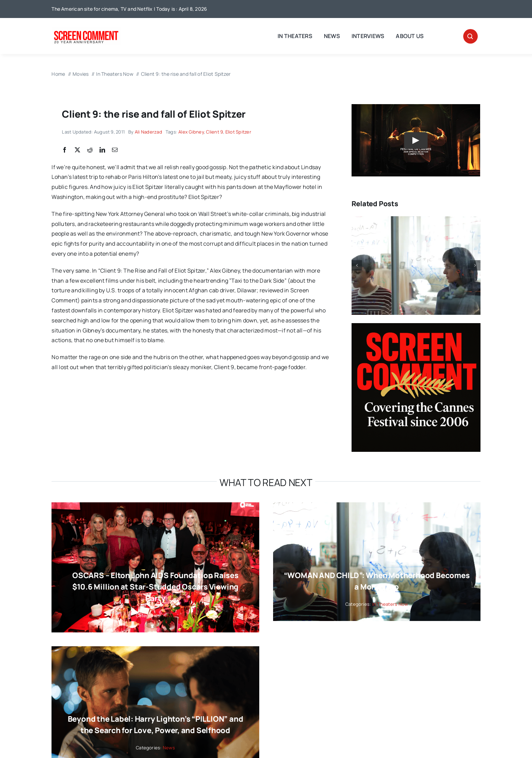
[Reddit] (90, 150)
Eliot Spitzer (238, 132)
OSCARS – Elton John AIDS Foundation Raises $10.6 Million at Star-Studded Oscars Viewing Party (155, 587)
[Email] (115, 150)
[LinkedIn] (102, 150)
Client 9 (214, 132)
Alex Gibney (191, 132)
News (169, 615)
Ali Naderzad (148, 132)
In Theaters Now (390, 604)
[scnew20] (86, 30)
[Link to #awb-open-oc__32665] (470, 36)
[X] (77, 150)
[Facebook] (65, 150)
